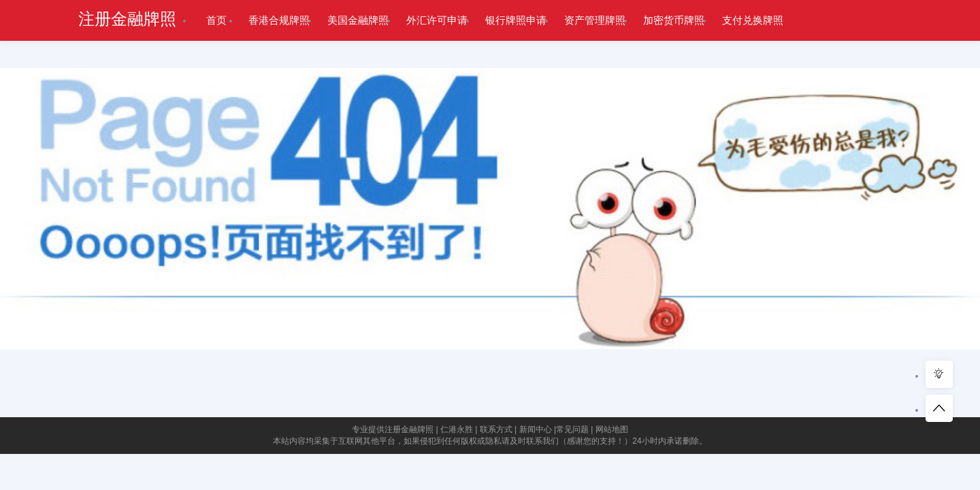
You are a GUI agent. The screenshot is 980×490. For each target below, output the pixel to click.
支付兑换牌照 (753, 20)
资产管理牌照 (595, 20)
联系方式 (496, 429)
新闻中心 (536, 429)
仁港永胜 (457, 429)
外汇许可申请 (437, 20)
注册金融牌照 (127, 19)
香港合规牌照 (279, 20)
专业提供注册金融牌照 (393, 429)
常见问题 (572, 429)
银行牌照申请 (516, 20)
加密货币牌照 (674, 20)
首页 (216, 20)
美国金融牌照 (358, 20)
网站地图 (612, 429)
